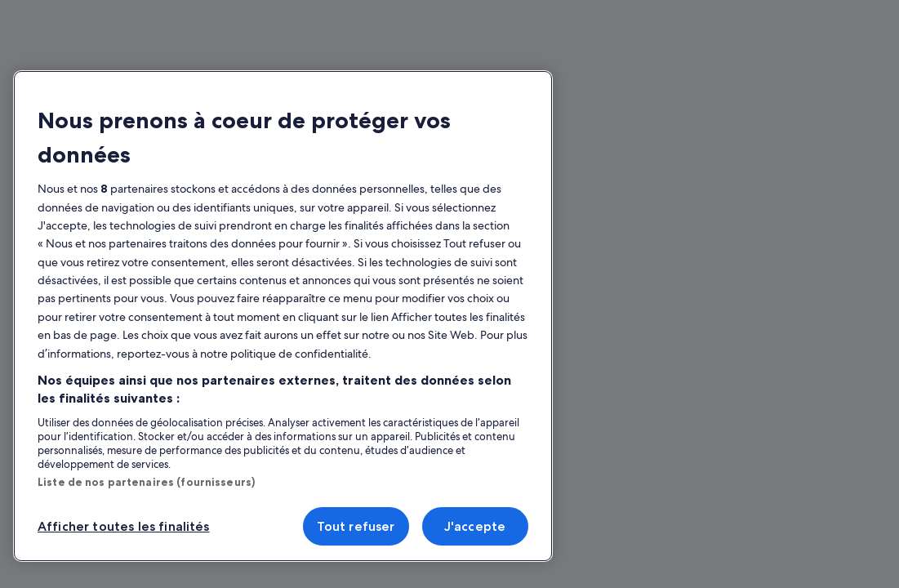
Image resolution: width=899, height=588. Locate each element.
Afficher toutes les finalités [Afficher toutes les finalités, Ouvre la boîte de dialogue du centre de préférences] (124, 526)
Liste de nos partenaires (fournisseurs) (146, 482)
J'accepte (475, 526)
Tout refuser (356, 526)
